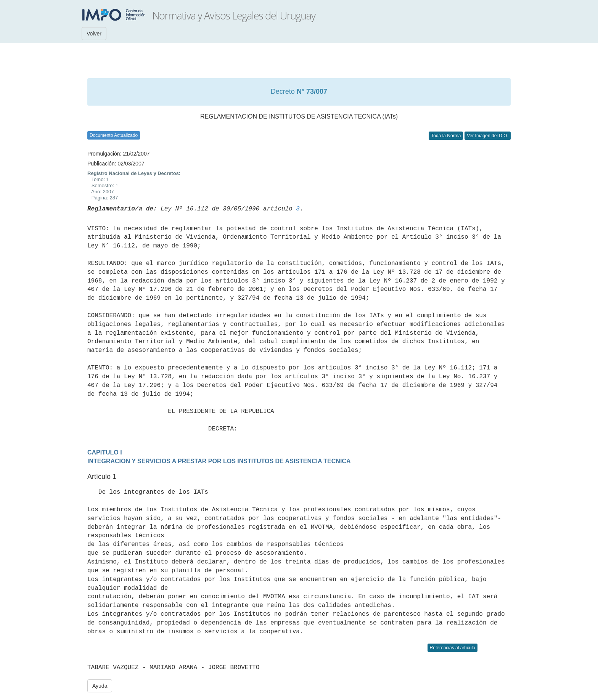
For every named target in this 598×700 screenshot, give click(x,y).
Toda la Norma (446, 136)
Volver (94, 34)
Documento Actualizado (114, 135)
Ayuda (100, 686)
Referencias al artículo (453, 648)
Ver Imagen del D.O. (488, 136)
